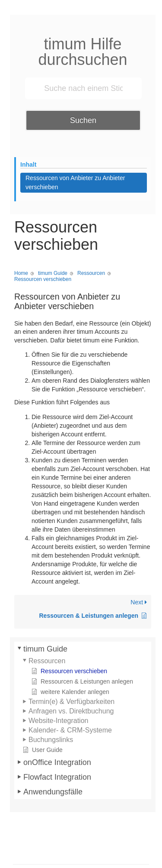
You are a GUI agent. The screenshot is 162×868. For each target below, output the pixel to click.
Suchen (83, 120)
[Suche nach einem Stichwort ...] (83, 88)
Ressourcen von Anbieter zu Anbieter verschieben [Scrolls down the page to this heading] (75, 182)
